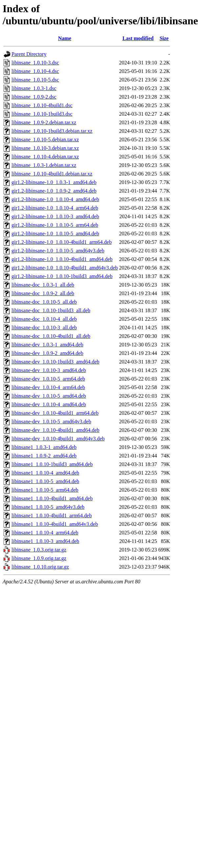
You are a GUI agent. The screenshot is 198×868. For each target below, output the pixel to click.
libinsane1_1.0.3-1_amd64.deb (44, 447)
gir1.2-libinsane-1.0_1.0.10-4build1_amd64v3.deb (65, 268)
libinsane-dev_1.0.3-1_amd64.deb (47, 345)
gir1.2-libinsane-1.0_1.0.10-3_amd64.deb (55, 216)
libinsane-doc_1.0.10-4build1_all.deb (51, 336)
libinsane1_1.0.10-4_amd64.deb (45, 473)
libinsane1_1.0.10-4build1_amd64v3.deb (55, 524)
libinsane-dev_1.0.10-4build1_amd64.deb (55, 430)
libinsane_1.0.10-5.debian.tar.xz (45, 140)
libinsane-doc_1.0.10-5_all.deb (44, 302)
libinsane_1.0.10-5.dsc (35, 80)
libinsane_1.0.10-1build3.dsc (42, 114)
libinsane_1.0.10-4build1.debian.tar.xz (52, 174)
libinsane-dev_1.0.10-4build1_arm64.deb (55, 413)
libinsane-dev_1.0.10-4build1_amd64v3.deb (58, 439)
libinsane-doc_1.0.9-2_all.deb (43, 293)
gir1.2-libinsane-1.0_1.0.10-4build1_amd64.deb (62, 259)
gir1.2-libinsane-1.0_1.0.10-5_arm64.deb (55, 225)
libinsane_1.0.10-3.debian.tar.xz (45, 148)
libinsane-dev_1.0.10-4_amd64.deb (49, 404)
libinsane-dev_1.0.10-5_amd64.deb (49, 396)
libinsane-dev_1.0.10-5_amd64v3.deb (51, 422)
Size (164, 38)
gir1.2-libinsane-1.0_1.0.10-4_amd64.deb (55, 199)
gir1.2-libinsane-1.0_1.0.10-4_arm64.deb (55, 208)
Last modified (138, 38)
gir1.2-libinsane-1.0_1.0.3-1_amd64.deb (54, 182)
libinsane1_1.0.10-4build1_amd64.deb (52, 498)
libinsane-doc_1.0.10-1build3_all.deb (51, 310)
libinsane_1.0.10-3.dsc (35, 63)
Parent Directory (29, 54)
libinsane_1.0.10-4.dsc (35, 71)
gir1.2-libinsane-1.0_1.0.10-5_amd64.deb (55, 234)
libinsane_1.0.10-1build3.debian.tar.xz (52, 131)
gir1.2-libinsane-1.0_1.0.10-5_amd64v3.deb (58, 251)
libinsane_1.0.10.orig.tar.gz (40, 567)
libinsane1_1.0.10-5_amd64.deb (45, 481)
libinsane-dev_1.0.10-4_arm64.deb (48, 387)
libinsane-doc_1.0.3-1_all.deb (43, 285)
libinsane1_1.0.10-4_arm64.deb (45, 533)
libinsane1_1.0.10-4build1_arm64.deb (52, 516)
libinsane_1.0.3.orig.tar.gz (39, 550)
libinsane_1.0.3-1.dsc (34, 88)
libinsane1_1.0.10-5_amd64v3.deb (48, 507)
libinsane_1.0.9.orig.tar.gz (39, 558)
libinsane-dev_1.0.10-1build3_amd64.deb (55, 362)
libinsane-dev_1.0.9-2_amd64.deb (47, 353)
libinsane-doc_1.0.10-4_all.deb (44, 319)
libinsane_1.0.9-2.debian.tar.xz (44, 122)
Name (65, 38)
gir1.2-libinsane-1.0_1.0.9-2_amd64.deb (54, 191)
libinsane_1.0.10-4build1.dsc (42, 105)
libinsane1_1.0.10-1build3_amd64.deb (52, 464)
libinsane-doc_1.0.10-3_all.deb (44, 328)
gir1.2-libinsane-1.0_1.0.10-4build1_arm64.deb (62, 242)
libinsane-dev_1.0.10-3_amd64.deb (49, 370)
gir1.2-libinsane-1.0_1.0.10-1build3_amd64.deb (62, 276)
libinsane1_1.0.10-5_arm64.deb (45, 490)
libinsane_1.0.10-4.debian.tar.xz (45, 157)
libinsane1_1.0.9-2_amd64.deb (44, 456)
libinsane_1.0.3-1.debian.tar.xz (44, 165)
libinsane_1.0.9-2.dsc (34, 97)
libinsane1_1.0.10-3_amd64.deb (45, 541)
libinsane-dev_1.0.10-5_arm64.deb (48, 379)
